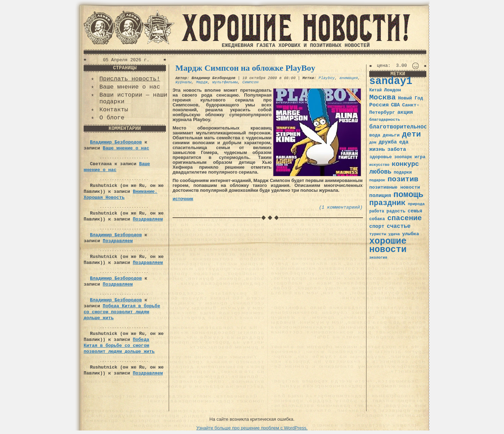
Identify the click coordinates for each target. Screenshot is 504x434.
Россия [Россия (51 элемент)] (379, 105)
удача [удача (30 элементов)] (394, 234)
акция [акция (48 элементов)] (405, 112)
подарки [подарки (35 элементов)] (403, 173)
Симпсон (250, 82)
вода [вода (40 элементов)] (375, 135)
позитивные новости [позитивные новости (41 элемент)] (395, 187)
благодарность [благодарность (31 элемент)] (385, 120)
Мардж (202, 82)
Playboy (327, 78)
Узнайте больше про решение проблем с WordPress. (252, 428)
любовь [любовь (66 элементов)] (380, 172)
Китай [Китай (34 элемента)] (376, 90)
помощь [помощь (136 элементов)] (408, 195)
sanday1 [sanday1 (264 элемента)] (391, 81)
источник (183, 199)
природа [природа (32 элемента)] (416, 204)
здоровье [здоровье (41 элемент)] (381, 157)
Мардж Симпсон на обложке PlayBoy (245, 68)
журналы (183, 82)
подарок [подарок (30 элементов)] (377, 180)
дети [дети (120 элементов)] (411, 134)
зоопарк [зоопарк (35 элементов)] (403, 157)
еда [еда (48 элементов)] (404, 142)
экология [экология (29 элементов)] (378, 258)
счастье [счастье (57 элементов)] (399, 226)
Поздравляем (148, 219)
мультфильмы (225, 82)
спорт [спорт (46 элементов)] (377, 226)
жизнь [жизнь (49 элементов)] (377, 149)
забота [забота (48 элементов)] (397, 149)
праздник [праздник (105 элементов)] (387, 203)
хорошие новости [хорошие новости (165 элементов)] (388, 246)
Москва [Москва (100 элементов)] (383, 97)
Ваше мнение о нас (130, 87)
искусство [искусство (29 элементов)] (379, 165)
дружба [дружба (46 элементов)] (388, 142)
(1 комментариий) (341, 207)
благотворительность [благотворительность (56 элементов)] (402, 127)
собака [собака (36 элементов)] (377, 219)
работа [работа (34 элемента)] (377, 211)
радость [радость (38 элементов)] (396, 211)
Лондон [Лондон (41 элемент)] (392, 90)
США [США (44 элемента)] (395, 105)
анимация (349, 78)
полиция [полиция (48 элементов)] (380, 196)
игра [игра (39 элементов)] (420, 157)
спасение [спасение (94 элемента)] (404, 218)
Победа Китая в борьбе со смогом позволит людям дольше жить (122, 312)
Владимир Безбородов (116, 142)
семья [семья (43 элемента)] (415, 211)
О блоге (112, 118)
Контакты (114, 110)
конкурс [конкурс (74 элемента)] (405, 164)
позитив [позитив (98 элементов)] (403, 179)
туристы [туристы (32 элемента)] (378, 234)
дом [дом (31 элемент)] (373, 142)
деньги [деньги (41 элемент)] (391, 135)
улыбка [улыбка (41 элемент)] (411, 234)
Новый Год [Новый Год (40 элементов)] (410, 98)
